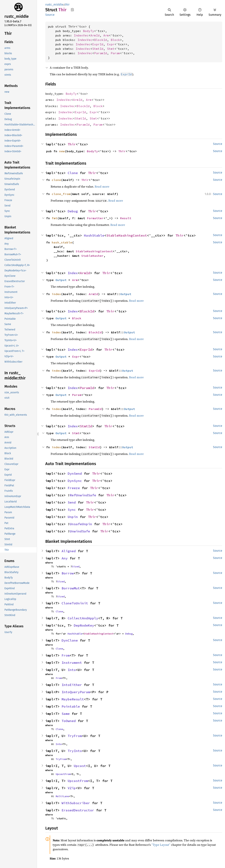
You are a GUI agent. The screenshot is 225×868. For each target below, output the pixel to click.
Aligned (69, 551)
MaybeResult (73, 699)
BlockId (101, 40)
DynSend (75, 473)
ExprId (98, 44)
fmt (55, 218)
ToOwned (69, 721)
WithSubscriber (76, 803)
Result (126, 218)
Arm (106, 35)
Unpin (73, 517)
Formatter (95, 218)
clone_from (61, 194)
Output (61, 280)
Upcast (80, 766)
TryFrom (75, 736)
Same (66, 714)
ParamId (101, 53)
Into (72, 670)
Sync (72, 510)
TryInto (75, 751)
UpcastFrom (63, 774)
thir (67, 5)
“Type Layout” (161, 845)
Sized (76, 566)
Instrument (72, 663)
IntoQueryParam (76, 692)
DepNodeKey (84, 625)
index (56, 294)
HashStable (94, 235)
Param (115, 53)
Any (65, 558)
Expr (111, 44)
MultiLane (62, 796)
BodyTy (89, 31)
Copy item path (72, 10)
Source (50, 15)
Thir (72, 144)
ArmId (95, 35)
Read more (102, 186)
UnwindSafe (80, 531)
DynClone (70, 640)
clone (56, 180)
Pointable (71, 706)
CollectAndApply (83, 618)
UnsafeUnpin (81, 524)
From (66, 655)
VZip (72, 788)
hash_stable (62, 242)
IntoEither (72, 685)
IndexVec (81, 35)
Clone (73, 173)
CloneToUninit (75, 603)
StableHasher (92, 256)
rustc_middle (54, 5)
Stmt (111, 49)
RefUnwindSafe (83, 495)
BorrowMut (71, 588)
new (62, 151)
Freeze (74, 488)
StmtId (98, 49)
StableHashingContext (127, 235)
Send (72, 502)
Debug (73, 211)
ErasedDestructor (78, 810)
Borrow (68, 573)
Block (115, 40)
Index (73, 273)
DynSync (75, 481)
